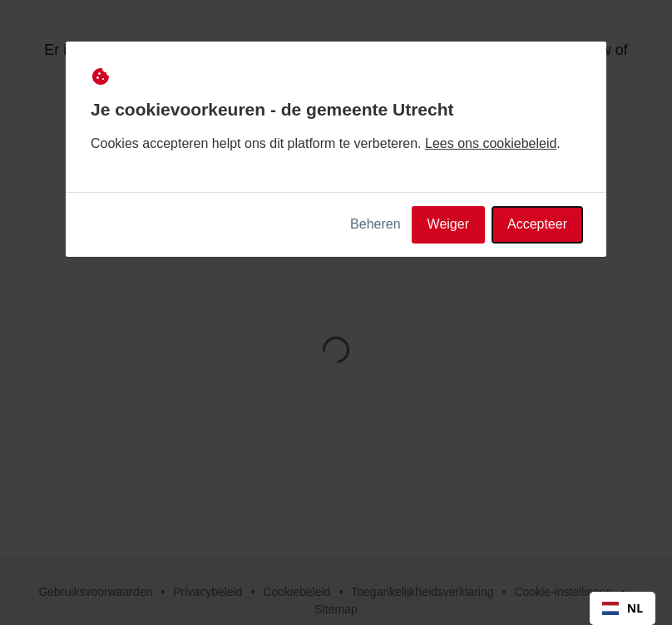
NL (623, 608)
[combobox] (623, 608)
